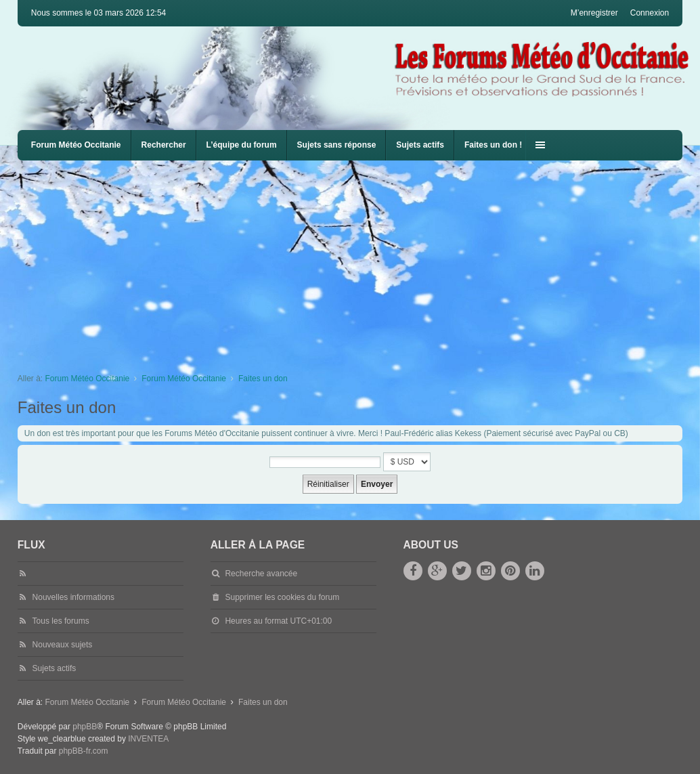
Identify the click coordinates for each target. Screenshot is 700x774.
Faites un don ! (493, 145)
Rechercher (164, 145)
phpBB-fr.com (84, 751)
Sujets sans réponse (337, 145)
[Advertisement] (359, 262)
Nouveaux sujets (63, 645)
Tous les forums (61, 621)
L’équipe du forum (242, 145)
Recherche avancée (261, 574)
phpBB (85, 727)
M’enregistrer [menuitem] (594, 13)
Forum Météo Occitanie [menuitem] (76, 145)
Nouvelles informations (73, 597)
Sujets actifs (420, 145)
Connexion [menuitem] (650, 13)
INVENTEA (148, 739)
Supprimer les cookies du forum (282, 597)
